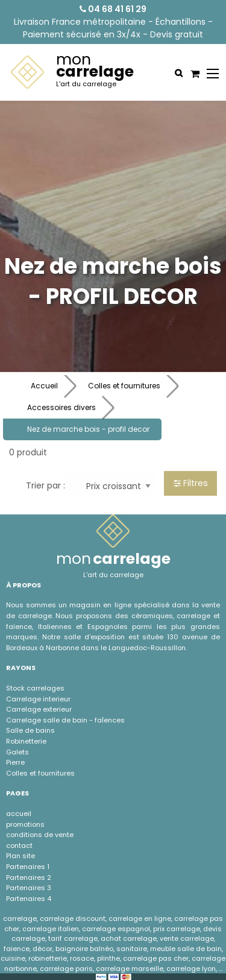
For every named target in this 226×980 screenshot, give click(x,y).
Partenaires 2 (29, 877)
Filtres (191, 483)
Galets (17, 752)
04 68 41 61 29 (113, 9)
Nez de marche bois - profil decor (88, 429)
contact (19, 846)
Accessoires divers (61, 407)
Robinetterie (26, 741)
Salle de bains (30, 730)
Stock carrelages (35, 688)
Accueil (44, 386)
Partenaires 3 (29, 888)
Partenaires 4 (29, 899)
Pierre (15, 762)
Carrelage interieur (38, 699)
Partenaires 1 (28, 867)
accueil (19, 814)
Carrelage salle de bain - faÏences (65, 720)
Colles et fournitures (124, 386)
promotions (25, 824)
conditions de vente (40, 835)
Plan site (20, 856)
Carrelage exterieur (39, 709)
